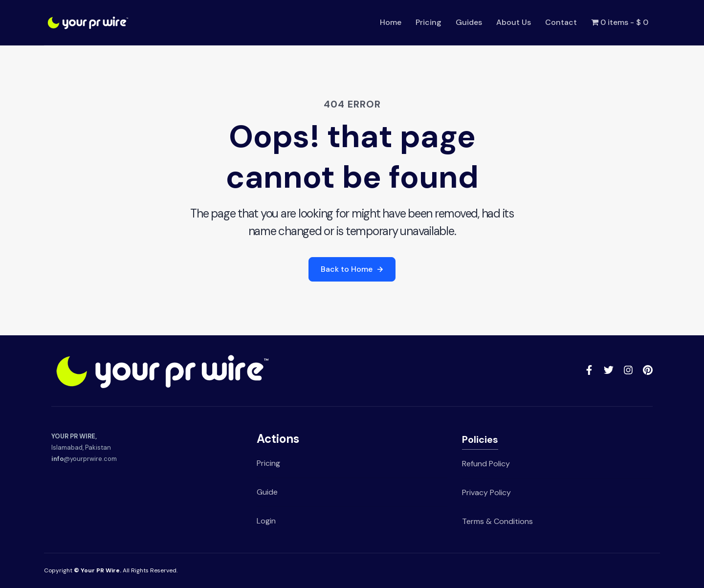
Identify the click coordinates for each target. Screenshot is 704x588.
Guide (267, 492)
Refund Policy (486, 464)
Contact (561, 22)
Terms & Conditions (497, 521)
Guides (469, 22)
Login (266, 521)
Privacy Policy (486, 492)
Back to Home (352, 269)
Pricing (429, 22)
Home (391, 22)
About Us (514, 22)
